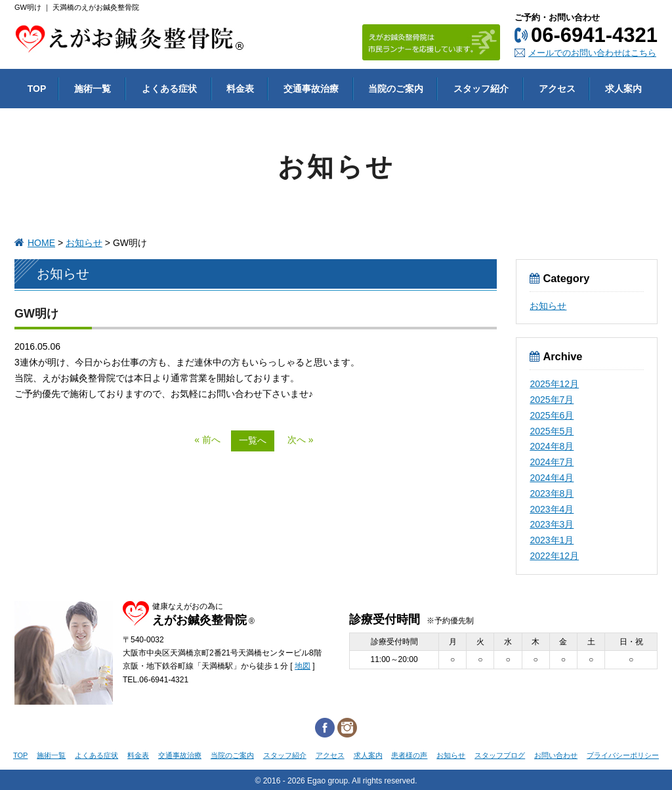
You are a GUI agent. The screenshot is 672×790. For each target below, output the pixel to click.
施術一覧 (51, 755)
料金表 (138, 755)
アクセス (330, 755)
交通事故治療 (180, 755)
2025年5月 (552, 431)
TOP (20, 755)
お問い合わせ (556, 755)
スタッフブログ (500, 755)
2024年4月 (552, 478)
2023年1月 (552, 540)
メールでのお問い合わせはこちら (592, 53)
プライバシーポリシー (623, 755)
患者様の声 (409, 755)
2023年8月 (552, 493)
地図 (303, 666)
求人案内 (368, 755)
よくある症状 (96, 755)
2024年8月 (552, 446)
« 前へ (207, 440)
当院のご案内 (232, 755)
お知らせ (84, 243)
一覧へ (253, 440)
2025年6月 (552, 415)
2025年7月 (552, 400)
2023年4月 (552, 509)
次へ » (301, 440)
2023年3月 (552, 524)
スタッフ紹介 (285, 755)
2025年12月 (554, 384)
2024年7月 (552, 462)
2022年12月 (554, 556)
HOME (41, 243)
